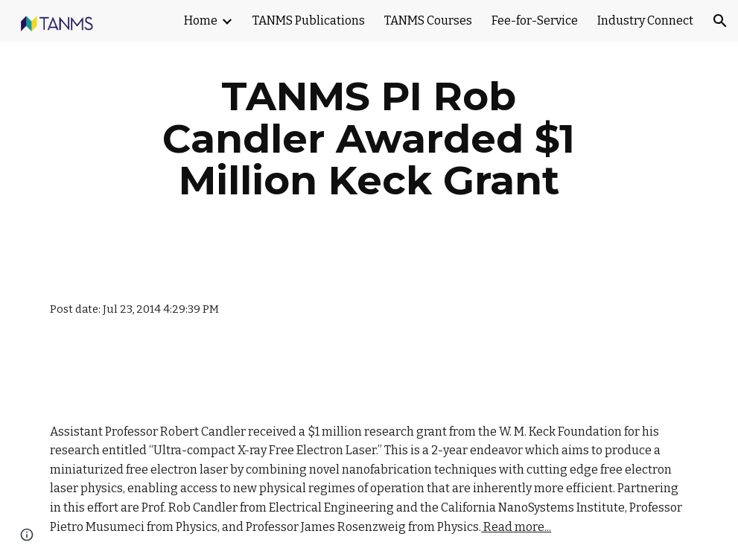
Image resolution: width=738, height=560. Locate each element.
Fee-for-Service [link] (535, 20)
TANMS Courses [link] (428, 20)
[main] (369, 139)
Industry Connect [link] (645, 20)
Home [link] (201, 20)
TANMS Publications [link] (309, 20)
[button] (720, 21)
